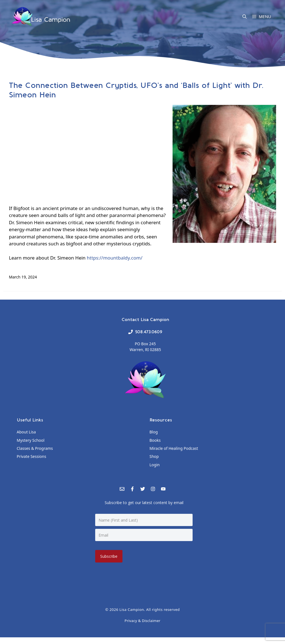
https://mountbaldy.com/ (115, 258)
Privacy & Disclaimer (143, 620)
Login (155, 465)
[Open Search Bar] (245, 16)
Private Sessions (31, 456)
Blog (154, 432)
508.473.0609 (149, 332)
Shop (154, 456)
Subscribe (109, 556)
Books (155, 440)
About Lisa (26, 432)
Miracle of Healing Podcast (174, 448)
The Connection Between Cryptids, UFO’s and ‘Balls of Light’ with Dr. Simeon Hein (136, 90)
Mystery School (31, 440)
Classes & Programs (35, 448)
